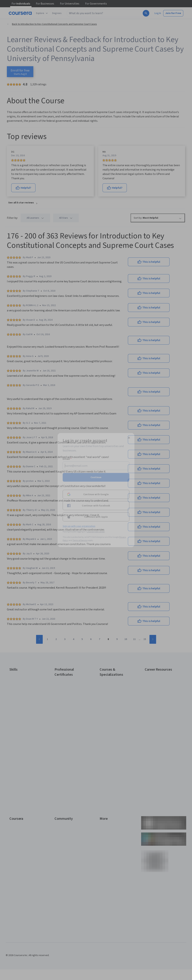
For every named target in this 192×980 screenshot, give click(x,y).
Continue (96, 477)
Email (67, 459)
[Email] (96, 466)
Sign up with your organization (79, 526)
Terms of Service (80, 540)
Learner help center (96, 532)
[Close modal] (129, 438)
